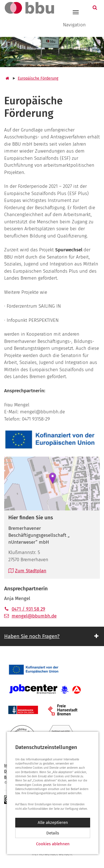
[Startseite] (7, 78)
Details (53, 833)
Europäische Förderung (38, 78)
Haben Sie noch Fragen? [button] (32, 636)
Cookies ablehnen (53, 844)
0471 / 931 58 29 (25, 609)
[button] (96, 8)
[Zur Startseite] (27, 8)
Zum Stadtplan (27, 571)
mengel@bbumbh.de (30, 616)
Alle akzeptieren (53, 823)
